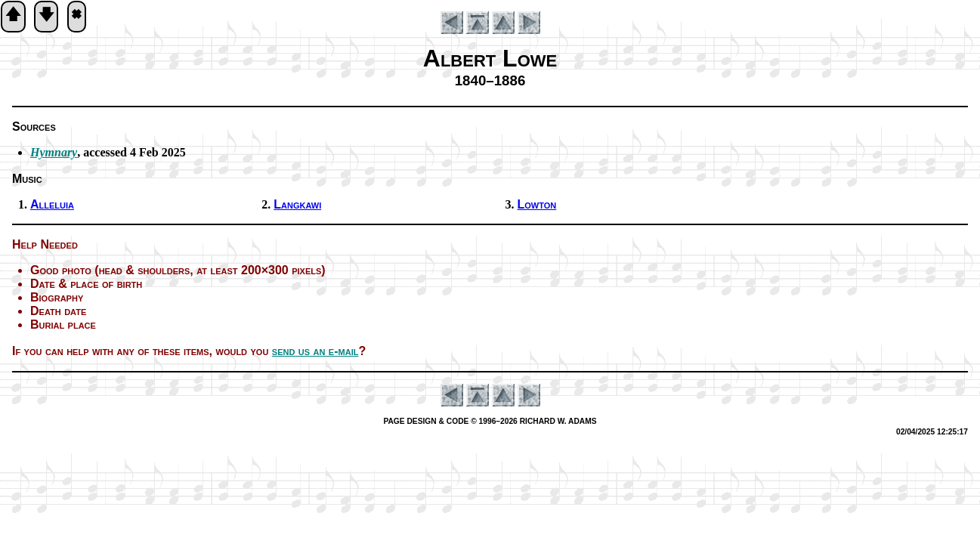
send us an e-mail (315, 351)
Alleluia (52, 204)
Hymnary (54, 152)
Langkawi (297, 204)
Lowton (537, 204)
